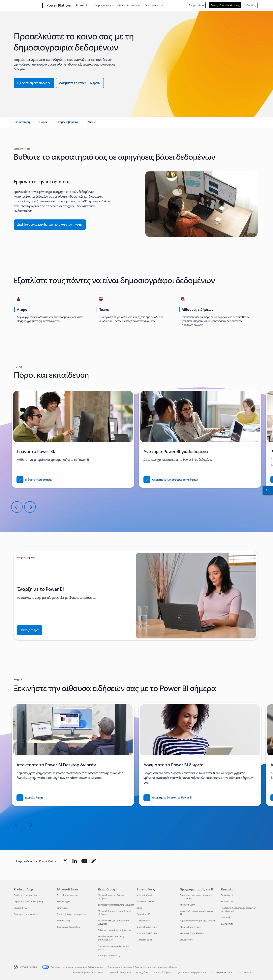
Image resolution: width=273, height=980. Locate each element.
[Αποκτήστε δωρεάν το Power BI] (168, 798)
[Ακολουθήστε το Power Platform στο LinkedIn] (75, 861)
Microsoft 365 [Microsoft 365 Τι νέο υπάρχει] (20, 908)
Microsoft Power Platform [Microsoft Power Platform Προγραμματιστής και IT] (192, 933)
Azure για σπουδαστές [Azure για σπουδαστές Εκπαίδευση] (109, 955)
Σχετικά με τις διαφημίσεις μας (191, 972)
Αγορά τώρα (196, 5)
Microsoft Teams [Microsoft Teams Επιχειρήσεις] (144, 940)
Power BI (82, 5)
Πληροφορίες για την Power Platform (115, 5)
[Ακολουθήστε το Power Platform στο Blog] (94, 861)
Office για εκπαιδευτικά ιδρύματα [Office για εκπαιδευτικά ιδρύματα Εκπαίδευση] (114, 930)
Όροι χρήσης (142, 972)
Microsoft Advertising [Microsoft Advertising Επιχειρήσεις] (147, 927)
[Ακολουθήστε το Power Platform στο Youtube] (84, 861)
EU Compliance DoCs (222, 972)
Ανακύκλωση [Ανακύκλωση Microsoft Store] (63, 921)
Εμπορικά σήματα (162, 972)
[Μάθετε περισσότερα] (34, 480)
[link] (22, 124)
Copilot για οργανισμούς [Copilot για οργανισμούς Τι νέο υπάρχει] (26, 895)
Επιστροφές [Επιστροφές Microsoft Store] (63, 908)
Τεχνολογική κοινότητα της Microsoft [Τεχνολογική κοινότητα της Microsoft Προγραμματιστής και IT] (198, 921)
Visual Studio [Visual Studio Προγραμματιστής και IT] (186, 940)
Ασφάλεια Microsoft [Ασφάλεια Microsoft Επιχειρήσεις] (146, 901)
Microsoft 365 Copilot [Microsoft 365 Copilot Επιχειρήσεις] (147, 933)
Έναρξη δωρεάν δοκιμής (225, 5)
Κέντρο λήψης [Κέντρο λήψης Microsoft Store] (64, 901)
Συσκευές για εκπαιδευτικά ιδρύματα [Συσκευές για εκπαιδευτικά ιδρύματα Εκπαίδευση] (116, 905)
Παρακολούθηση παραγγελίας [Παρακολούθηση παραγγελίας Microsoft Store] (72, 914)
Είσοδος (251, 5)
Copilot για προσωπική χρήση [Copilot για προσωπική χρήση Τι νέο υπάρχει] (28, 901)
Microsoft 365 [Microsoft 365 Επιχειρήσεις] (143, 921)
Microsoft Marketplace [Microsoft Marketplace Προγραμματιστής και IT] (191, 927)
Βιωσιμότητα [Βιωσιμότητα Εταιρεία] (227, 924)
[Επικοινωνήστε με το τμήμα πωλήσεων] (267, 490)
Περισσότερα (152, 5)
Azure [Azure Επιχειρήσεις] (139, 908)
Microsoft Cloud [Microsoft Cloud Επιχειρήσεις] (144, 895)
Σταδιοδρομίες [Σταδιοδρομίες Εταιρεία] (228, 895)
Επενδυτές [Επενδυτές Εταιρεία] (226, 917)
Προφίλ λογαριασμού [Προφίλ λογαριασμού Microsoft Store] (67, 895)
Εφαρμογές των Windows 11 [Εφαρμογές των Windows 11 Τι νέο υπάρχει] (28, 914)
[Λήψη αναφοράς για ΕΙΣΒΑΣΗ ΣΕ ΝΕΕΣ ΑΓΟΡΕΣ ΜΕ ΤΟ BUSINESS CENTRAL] (171, 480)
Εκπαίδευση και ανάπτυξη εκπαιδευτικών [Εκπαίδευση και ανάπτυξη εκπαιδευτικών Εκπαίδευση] (111, 938)
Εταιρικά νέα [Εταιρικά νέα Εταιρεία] (227, 901)
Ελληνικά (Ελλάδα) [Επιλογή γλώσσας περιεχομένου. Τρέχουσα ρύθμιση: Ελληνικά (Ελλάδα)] (29, 967)
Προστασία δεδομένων (120, 972)
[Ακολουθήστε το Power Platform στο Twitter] (65, 861)
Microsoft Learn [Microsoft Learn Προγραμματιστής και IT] (187, 905)
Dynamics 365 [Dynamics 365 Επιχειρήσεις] (143, 914)
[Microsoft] (27, 6)
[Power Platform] (59, 6)
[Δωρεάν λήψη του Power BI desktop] (30, 798)
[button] (34, 83)
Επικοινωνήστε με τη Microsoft (88, 972)
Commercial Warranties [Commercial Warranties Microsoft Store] (68, 927)
